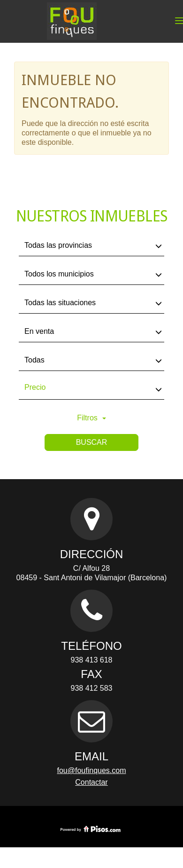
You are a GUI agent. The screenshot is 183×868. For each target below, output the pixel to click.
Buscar (92, 442)
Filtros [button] (91, 418)
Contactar (91, 782)
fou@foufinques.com (92, 770)
